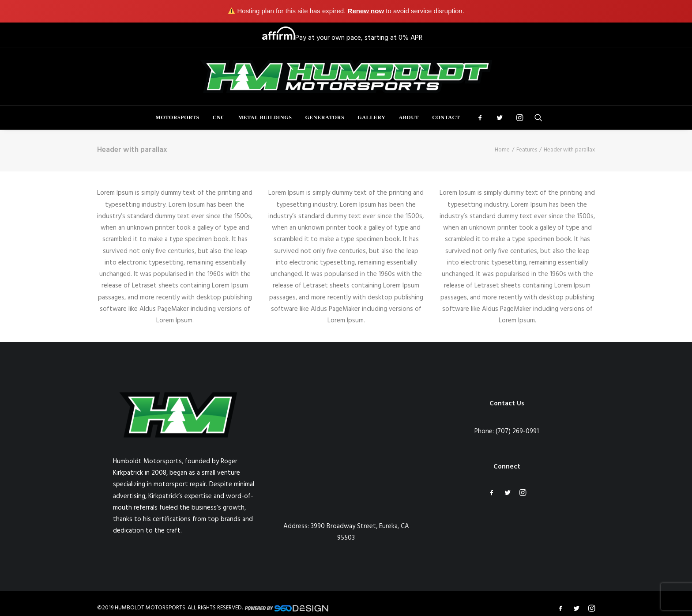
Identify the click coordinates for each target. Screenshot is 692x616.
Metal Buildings (265, 117)
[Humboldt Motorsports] (346, 77)
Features (527, 150)
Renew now (366, 11)
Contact (446, 117)
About (409, 117)
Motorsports (178, 117)
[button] (483, 117)
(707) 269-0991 (517, 431)
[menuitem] (178, 117)
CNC (219, 117)
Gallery (371, 117)
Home (502, 150)
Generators (325, 117)
